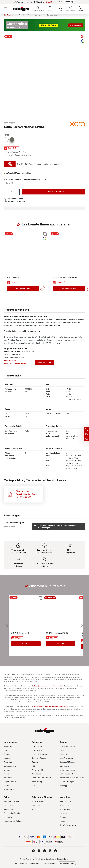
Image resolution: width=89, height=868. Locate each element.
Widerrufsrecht (37, 770)
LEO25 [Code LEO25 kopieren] (69, 2)
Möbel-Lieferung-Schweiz (41, 778)
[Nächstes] (82, 625)
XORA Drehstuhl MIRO (20, 633)
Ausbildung (8, 762)
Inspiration (65, 797)
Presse (6, 786)
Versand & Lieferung (39, 754)
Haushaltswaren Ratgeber (14, 821)
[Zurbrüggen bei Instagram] (44, 851)
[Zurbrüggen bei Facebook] (39, 851)
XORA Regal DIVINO (15, 278)
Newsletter (8, 817)
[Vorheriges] (7, 625)
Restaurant (8, 746)
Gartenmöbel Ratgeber (12, 813)
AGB (33, 766)
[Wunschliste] (71, 9)
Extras (7, 797)
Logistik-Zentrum (10, 782)
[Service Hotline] (87, 429)
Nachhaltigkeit (9, 790)
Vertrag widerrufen (67, 863)
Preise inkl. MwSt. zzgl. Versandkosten (18, 155)
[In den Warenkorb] (53, 192)
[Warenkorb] (81, 9)
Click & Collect (37, 746)
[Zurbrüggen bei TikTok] (56, 851)
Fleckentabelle (9, 805)
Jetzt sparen (76, 25)
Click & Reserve (37, 750)
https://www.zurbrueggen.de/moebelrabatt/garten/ (51, 707)
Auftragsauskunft (66, 774)
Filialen (6, 750)
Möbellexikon (9, 809)
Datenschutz (36, 774)
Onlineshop (37, 742)
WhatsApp (63, 786)
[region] (44, 75)
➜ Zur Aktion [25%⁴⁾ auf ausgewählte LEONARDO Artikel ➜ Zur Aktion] (49, 2)
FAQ (33, 786)
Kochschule (36, 805)
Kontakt (62, 750)
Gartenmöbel (64, 805)
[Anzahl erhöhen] (17, 192)
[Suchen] (50, 9)
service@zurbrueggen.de (15, 363)
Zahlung (35, 762)
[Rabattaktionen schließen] (87, 2)
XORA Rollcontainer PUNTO (57, 633)
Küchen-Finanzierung (67, 770)
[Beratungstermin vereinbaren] (87, 439)
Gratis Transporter (66, 758)
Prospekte (8, 754)
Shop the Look (65, 809)
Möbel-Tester (37, 809)
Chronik (7, 770)
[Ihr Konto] (61, 9)
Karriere (7, 758)
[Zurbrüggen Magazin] (33, 851)
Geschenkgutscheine (12, 801)
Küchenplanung (65, 754)
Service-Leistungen (67, 782)
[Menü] (6, 9)
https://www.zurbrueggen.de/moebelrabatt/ (49, 686)
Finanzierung (64, 766)
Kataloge (63, 817)
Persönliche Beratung (67, 746)
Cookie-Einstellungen (49, 863)
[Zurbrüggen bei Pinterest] (50, 851)
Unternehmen (10, 742)
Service (63, 742)
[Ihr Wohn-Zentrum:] (39, 9)
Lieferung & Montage (67, 762)
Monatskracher (37, 801)
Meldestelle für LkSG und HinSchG (72, 778)
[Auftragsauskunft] (87, 434)
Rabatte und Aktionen (42, 797)
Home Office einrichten (68, 825)
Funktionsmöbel (65, 801)
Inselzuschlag (37, 782)
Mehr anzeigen (44, 363)
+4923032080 (10, 360)
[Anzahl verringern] (7, 192)
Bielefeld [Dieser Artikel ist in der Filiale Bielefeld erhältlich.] (8, 183)
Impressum (8, 778)
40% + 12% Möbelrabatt (29, 164)
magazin (7, 774)
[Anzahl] (12, 192)
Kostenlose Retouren (39, 758)
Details (26, 644)
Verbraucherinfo (10, 766)
